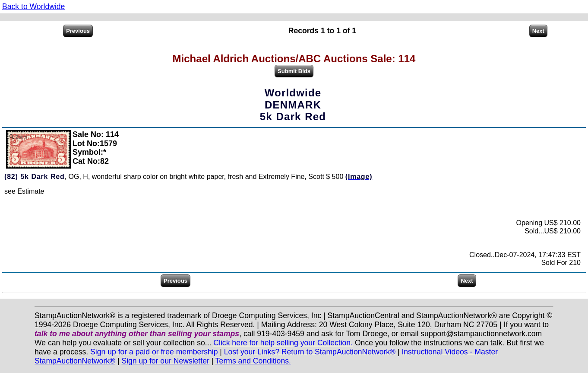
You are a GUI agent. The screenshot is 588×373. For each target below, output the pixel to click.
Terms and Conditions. (253, 361)
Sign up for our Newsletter (165, 361)
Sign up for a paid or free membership (154, 352)
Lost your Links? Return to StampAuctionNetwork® (310, 352)
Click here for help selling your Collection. (283, 343)
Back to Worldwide (33, 6)
